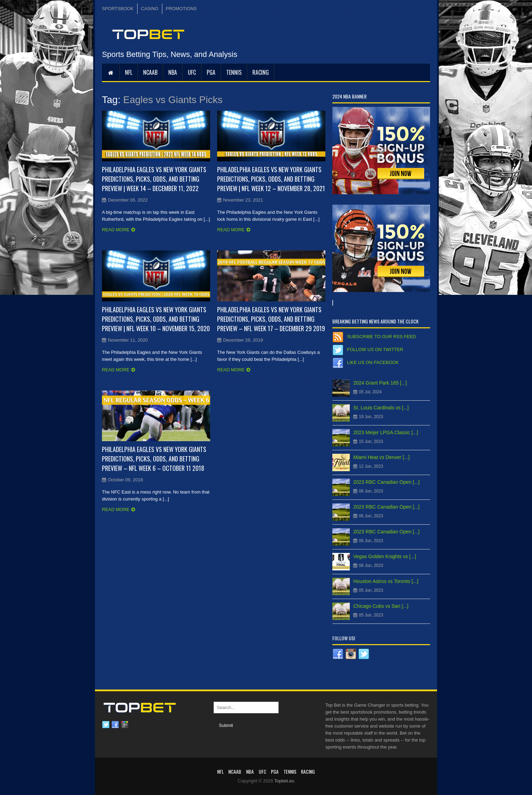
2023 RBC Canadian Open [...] (386, 482)
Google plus (125, 725)
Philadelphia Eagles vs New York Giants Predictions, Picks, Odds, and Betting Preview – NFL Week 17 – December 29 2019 (271, 319)
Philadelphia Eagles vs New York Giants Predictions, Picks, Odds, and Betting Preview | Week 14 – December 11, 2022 (154, 179)
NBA (173, 72)
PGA (211, 72)
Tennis (234, 72)
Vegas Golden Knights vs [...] (385, 556)
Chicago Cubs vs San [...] (381, 606)
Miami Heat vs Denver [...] (381, 457)
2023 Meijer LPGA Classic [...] (386, 432)
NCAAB (150, 72)
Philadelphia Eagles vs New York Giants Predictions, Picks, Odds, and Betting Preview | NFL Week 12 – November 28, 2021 (271, 179)
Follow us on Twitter (375, 349)
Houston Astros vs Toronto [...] (386, 581)
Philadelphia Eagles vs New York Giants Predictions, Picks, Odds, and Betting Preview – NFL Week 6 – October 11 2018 (154, 459)
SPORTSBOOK (118, 9)
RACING (261, 72)
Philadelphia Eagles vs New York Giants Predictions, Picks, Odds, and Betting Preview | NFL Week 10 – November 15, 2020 (156, 319)
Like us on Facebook (373, 362)
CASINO (150, 9)
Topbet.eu (284, 781)
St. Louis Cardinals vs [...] (381, 408)
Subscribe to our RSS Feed (381, 337)
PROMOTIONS (181, 9)
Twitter (106, 725)
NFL (129, 72)
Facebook (115, 725)
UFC (192, 72)
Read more (116, 230)
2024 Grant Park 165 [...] (380, 383)
